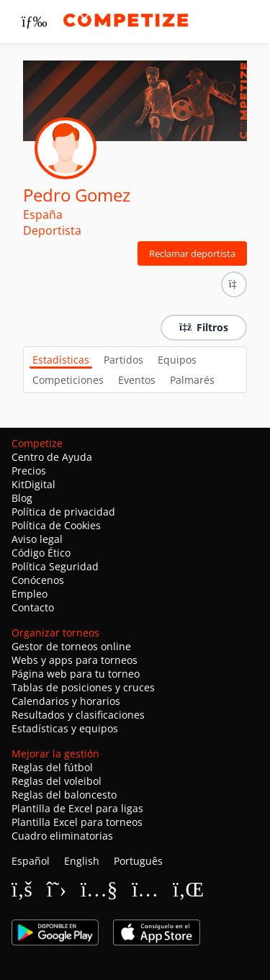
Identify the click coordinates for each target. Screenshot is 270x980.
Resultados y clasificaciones (78, 715)
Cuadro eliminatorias (62, 836)
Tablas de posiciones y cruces (83, 687)
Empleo (30, 594)
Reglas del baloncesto (64, 795)
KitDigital (33, 484)
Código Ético (41, 553)
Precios (29, 471)
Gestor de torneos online (71, 646)
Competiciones (68, 380)
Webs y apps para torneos (75, 660)
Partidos (123, 360)
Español (31, 861)
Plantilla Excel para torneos (77, 822)
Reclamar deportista (192, 253)
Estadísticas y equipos (65, 728)
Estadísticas (61, 360)
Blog (22, 498)
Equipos (177, 360)
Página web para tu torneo (76, 674)
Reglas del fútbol (52, 767)
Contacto (33, 607)
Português (138, 861)
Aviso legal (37, 539)
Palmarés (192, 380)
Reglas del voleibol (57, 781)
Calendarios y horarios (66, 701)
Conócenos (38, 580)
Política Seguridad (55, 566)
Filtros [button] (204, 327)
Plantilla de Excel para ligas (77, 808)
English (82, 861)
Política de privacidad (63, 512)
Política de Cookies (56, 525)
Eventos (137, 380)
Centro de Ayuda (52, 457)
